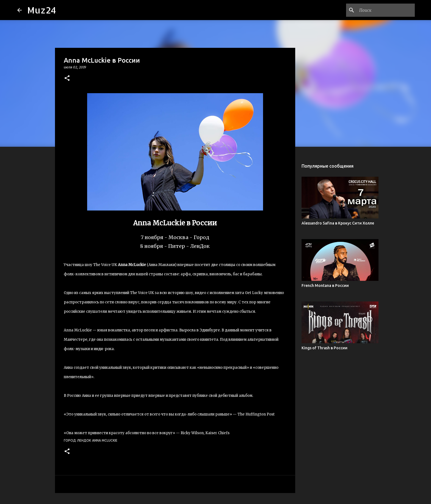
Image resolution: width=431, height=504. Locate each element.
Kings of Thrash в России (324, 348)
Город (70, 440)
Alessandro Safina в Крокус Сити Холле (338, 223)
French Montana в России (325, 286)
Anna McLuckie (105, 440)
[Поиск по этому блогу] (386, 10)
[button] (67, 78)
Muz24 (42, 10)
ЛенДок (84, 440)
